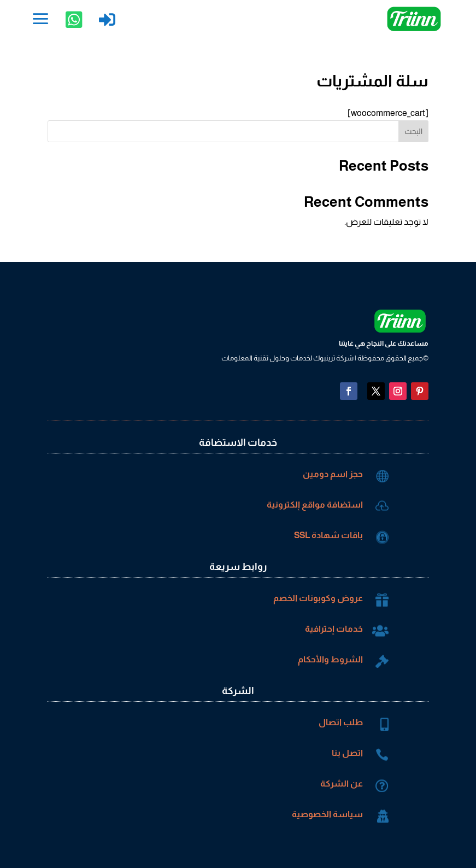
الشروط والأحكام (330, 659)
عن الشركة (342, 783)
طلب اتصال (341, 722)
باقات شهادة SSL (328, 535)
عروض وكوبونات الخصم (318, 598)
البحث (413, 131)
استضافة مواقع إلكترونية (315, 505)
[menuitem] (41, 19)
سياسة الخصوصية (327, 814)
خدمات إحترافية (334, 629)
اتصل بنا (347, 753)
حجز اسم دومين (333, 474)
